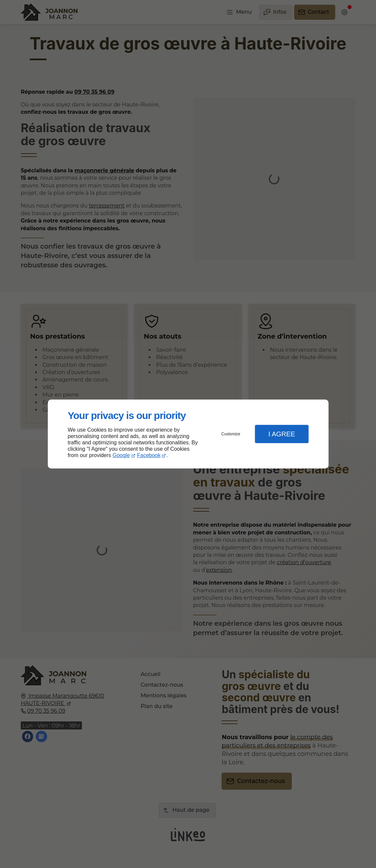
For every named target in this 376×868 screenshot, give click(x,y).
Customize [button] (231, 434)
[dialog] (188, 434)
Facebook (149, 455)
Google (121, 455)
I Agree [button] (282, 434)
